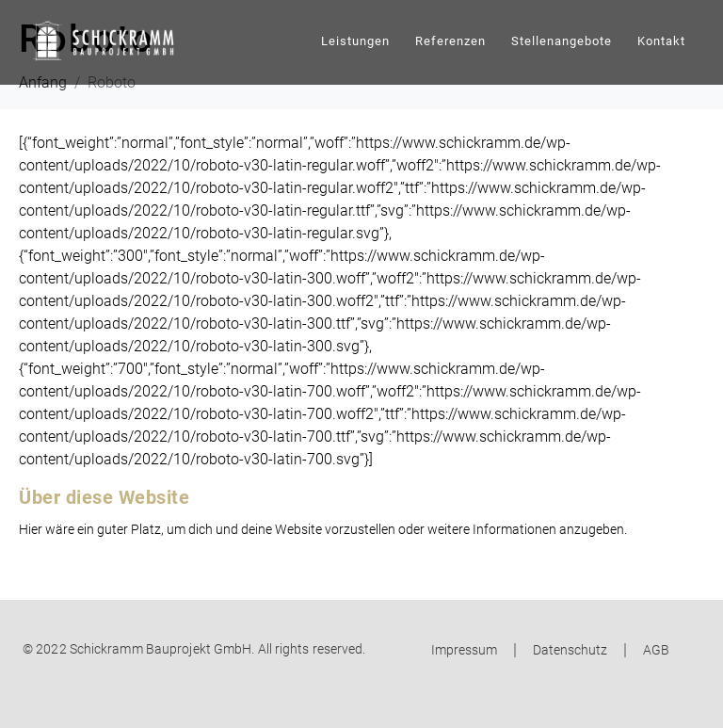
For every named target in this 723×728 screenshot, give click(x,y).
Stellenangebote (562, 41)
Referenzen (450, 41)
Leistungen (355, 41)
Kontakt (661, 41)
